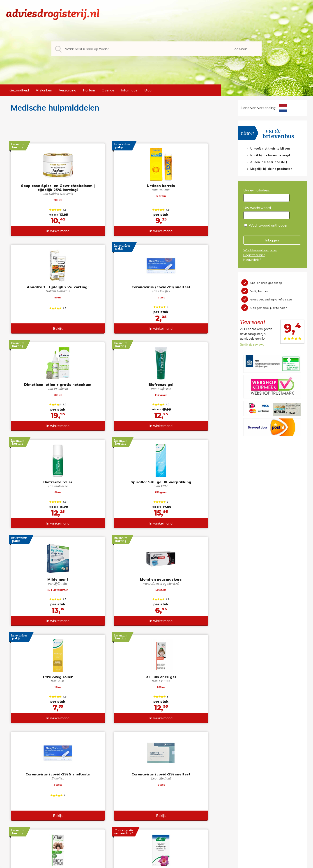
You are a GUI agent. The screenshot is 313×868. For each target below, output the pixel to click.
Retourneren (170, 802)
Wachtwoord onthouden (269, 225)
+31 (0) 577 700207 (23, 802)
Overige (108, 90)
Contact (167, 816)
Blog (148, 90)
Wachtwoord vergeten (260, 250)
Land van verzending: (264, 108)
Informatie (129, 90)
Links (164, 823)
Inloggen (272, 240)
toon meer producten (116, 749)
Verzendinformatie (175, 809)
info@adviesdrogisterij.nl (26, 795)
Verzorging (68, 90)
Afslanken (44, 90)
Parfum (89, 90)
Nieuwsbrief (252, 260)
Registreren (246, 795)
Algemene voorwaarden (180, 795)
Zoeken (241, 49)
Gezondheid (19, 90)
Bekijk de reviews (252, 345)
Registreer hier (254, 255)
